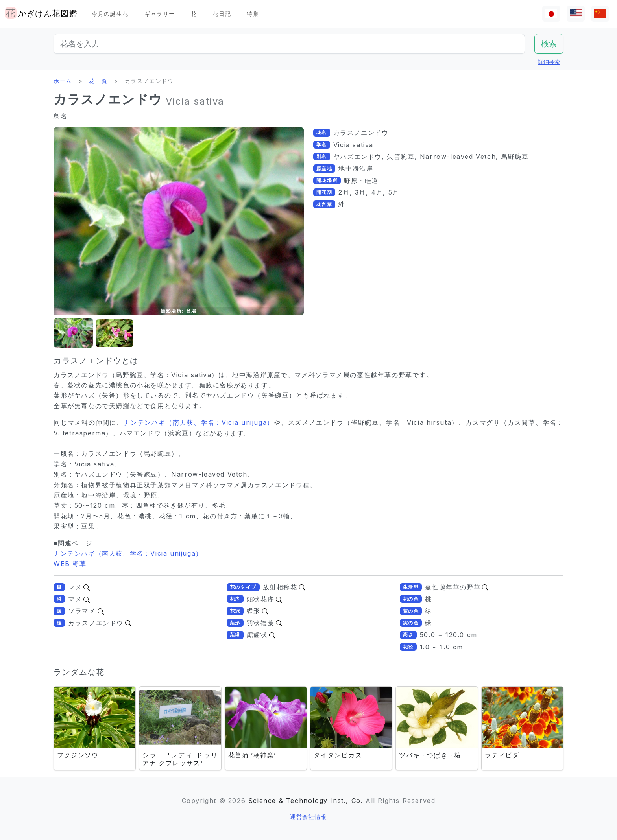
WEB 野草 (70, 564)
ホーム (63, 81)
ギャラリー (160, 14)
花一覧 (98, 81)
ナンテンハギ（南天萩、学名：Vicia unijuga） (199, 422)
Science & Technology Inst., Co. (306, 801)
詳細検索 (549, 62)
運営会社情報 (308, 817)
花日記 (222, 14)
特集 (253, 14)
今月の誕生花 (110, 14)
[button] (73, 333)
